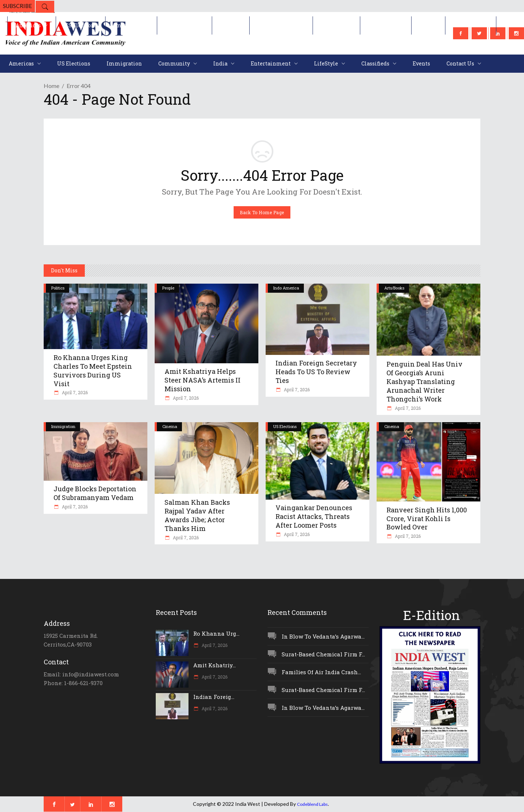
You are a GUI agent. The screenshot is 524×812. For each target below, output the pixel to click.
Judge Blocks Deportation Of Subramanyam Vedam (95, 493)
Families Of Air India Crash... (321, 672)
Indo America (286, 288)
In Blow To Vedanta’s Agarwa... (323, 636)
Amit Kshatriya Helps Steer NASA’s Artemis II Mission (203, 380)
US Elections (285, 426)
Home (51, 86)
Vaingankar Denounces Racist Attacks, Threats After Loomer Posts (314, 516)
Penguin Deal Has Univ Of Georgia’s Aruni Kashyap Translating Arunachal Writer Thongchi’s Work (424, 381)
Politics (58, 288)
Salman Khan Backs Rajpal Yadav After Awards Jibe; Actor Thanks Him (197, 515)
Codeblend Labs (312, 804)
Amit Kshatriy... (215, 665)
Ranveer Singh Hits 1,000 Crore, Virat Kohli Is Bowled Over (427, 519)
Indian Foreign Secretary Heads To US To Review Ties (316, 372)
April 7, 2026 (74, 392)
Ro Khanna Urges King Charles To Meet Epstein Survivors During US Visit (93, 371)
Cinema (170, 426)
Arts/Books (394, 288)
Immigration (63, 426)
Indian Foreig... (214, 697)
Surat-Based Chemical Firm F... (323, 654)
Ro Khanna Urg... (216, 633)
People (168, 288)
